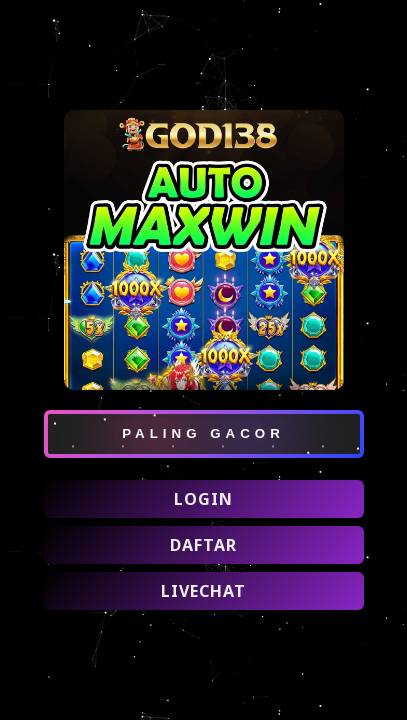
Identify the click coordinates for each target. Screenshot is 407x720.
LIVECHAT (203, 591)
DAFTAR (203, 545)
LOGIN (203, 499)
